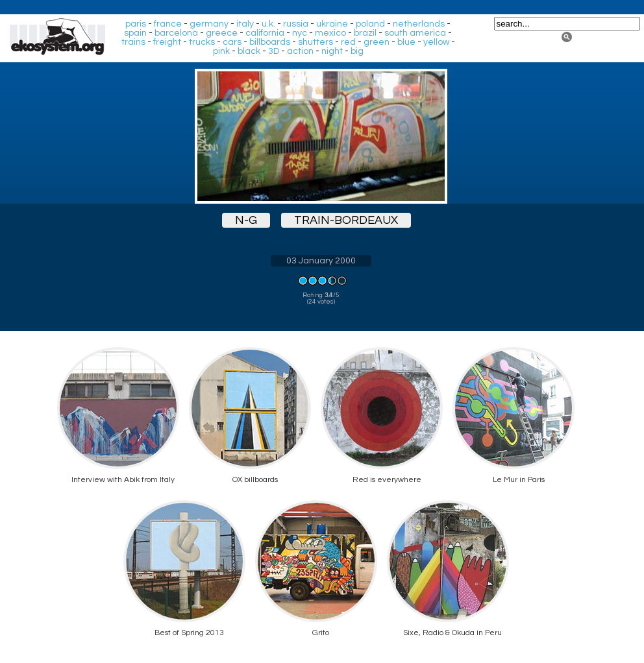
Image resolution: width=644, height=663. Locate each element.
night (332, 51)
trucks (202, 42)
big (357, 51)
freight (167, 42)
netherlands (419, 24)
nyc (300, 33)
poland (370, 24)
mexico (330, 33)
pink (221, 51)
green (377, 42)
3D (274, 51)
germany (209, 24)
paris (136, 24)
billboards (270, 42)
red (348, 42)
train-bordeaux (346, 220)
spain (135, 33)
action (300, 51)
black (249, 51)
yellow (436, 42)
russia (296, 24)
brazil (365, 33)
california (265, 33)
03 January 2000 (321, 261)
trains (133, 42)
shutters (316, 42)
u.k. (268, 24)
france (168, 24)
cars (232, 42)
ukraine (332, 24)
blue (406, 42)
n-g (246, 220)
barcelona (176, 33)
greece (222, 33)
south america (415, 33)
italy (245, 24)
